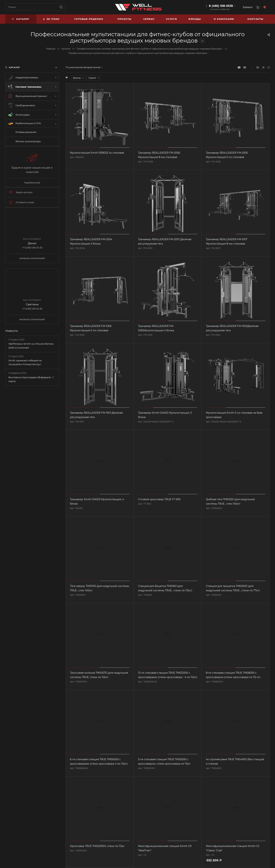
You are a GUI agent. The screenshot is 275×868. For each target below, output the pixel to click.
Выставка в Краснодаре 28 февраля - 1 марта (31, 379)
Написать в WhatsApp (32, 259)
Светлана (32, 304)
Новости (11, 331)
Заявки (247, 7)
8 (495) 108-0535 (221, 6)
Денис (32, 243)
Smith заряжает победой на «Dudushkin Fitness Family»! (25, 362)
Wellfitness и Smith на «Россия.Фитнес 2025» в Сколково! (31, 346)
